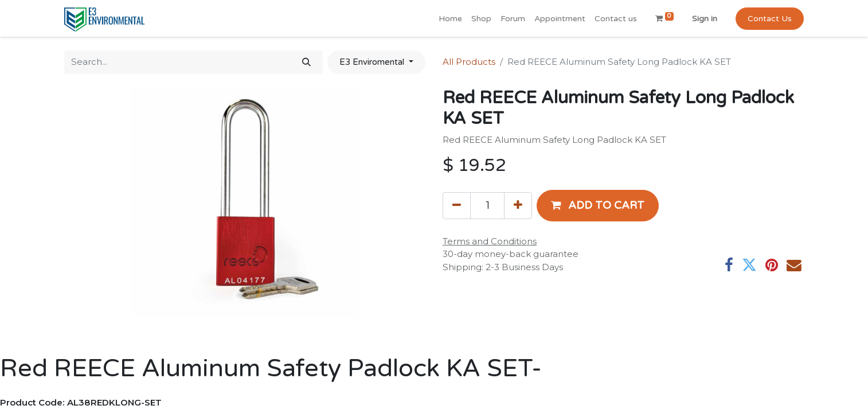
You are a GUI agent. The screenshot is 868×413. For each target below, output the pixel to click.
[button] (598, 205)
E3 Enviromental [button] (373, 62)
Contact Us (770, 19)
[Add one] (518, 205)
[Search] (306, 62)
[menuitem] (450, 19)
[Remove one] (457, 205)
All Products (469, 62)
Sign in (705, 19)
